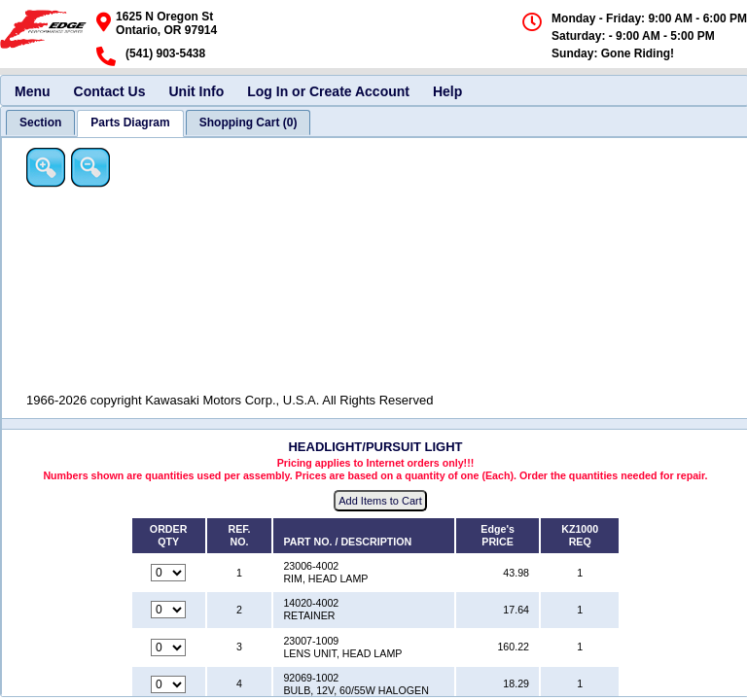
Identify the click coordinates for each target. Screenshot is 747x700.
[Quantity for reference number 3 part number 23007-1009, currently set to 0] (168, 647)
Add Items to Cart (380, 501)
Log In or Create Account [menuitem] (328, 91)
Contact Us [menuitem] (110, 91)
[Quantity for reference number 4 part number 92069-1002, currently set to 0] (168, 684)
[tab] (40, 122)
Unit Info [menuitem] (196, 91)
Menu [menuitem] (33, 91)
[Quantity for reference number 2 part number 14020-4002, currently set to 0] (168, 610)
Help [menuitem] (447, 91)
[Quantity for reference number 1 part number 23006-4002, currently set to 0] (168, 573)
